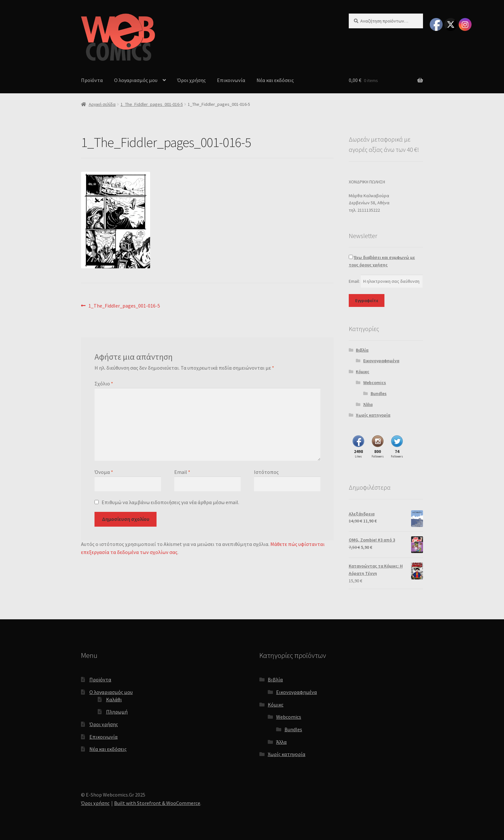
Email (182, 472)
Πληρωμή (117, 712)
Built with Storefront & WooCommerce (157, 803)
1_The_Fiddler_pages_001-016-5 (152, 104)
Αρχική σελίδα (102, 104)
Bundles (379, 393)
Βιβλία (362, 350)
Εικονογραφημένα (381, 361)
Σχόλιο (104, 383)
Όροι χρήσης (191, 80)
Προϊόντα (92, 80)
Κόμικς (363, 372)
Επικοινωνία (231, 80)
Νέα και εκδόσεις (275, 80)
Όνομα (104, 472)
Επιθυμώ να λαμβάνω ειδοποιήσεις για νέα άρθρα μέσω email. (170, 502)
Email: (355, 281)
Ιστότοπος (266, 472)
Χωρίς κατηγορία (373, 415)
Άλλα (368, 404)
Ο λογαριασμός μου (136, 80)
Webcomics (375, 383)
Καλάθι (114, 699)
